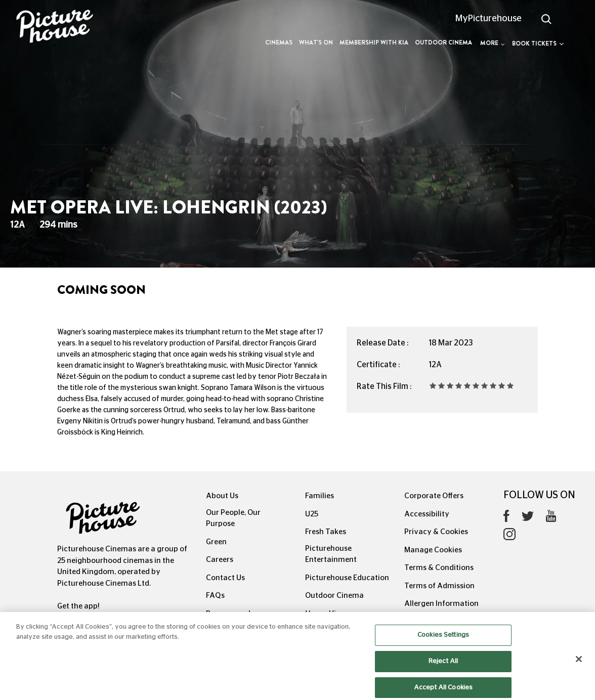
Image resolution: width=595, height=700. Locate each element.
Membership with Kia (374, 42)
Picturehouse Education (347, 578)
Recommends (230, 614)
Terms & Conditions (439, 568)
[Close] (579, 670)
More (493, 43)
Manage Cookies (433, 550)
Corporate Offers (434, 496)
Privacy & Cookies (436, 532)
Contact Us (225, 578)
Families (320, 496)
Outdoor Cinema (443, 42)
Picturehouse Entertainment (331, 554)
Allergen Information (441, 604)
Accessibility (427, 514)
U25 (312, 514)
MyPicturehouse (488, 19)
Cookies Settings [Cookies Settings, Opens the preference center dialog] (443, 646)
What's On (316, 42)
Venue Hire (324, 614)
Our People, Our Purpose (233, 518)
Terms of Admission (439, 586)
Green (216, 542)
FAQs (215, 596)
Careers (220, 560)
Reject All (443, 671)
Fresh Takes (326, 532)
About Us (222, 496)
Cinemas (279, 42)
